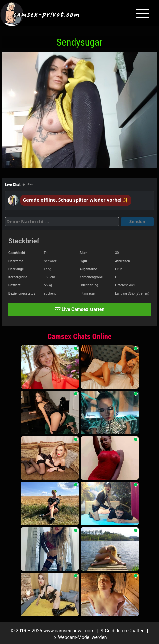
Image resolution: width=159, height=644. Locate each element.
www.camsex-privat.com (69, 631)
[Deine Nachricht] (62, 222)
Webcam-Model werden (79, 637)
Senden (137, 221)
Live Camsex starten (79, 309)
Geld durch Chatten (122, 631)
